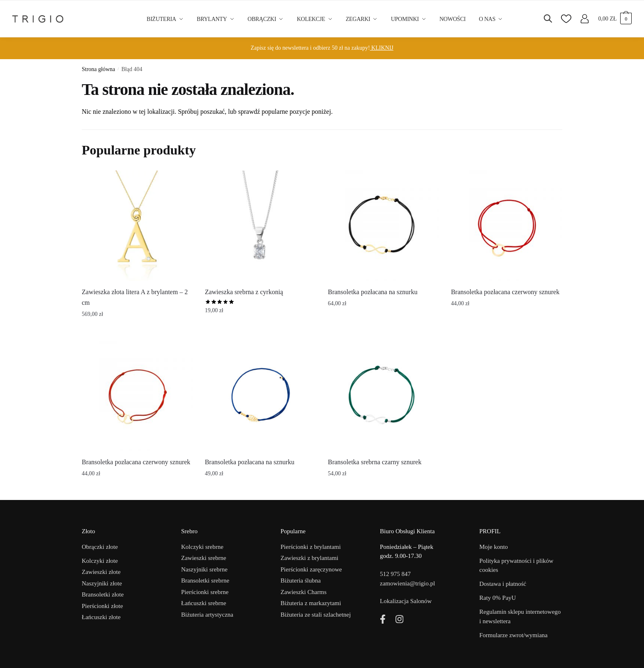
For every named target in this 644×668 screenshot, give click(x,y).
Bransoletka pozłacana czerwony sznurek (505, 292)
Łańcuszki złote (101, 617)
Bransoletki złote (103, 594)
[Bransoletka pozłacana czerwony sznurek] (506, 226)
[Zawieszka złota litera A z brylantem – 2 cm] (137, 226)
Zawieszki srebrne (204, 558)
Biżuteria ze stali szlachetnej (316, 615)
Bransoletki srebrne (205, 580)
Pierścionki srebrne (205, 592)
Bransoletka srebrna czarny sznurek (375, 462)
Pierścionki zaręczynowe (311, 569)
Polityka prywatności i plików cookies (516, 565)
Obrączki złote (100, 547)
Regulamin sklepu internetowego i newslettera (520, 616)
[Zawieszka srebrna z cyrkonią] (260, 226)
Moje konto (494, 547)
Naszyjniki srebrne (204, 569)
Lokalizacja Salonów (406, 601)
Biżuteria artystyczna (207, 615)
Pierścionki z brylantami (311, 547)
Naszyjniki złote (102, 583)
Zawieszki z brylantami (309, 558)
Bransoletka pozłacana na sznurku (373, 292)
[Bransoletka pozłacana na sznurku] (383, 226)
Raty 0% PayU (498, 598)
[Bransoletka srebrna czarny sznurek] (383, 396)
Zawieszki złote (101, 572)
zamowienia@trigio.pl (407, 583)
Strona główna (98, 69)
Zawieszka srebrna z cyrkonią (244, 292)
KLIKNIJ (382, 48)
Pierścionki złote (102, 606)
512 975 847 (395, 574)
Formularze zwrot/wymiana (513, 635)
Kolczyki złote (100, 561)
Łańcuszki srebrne (204, 603)
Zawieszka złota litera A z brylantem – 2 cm (135, 297)
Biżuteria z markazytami (311, 603)
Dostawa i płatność (503, 584)
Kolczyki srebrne (202, 547)
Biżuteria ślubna (301, 580)
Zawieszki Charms (304, 592)
